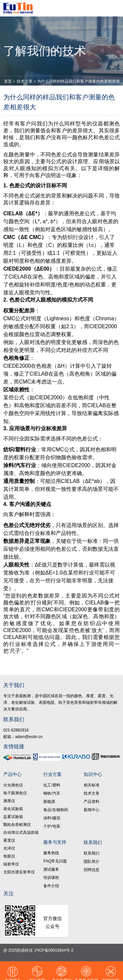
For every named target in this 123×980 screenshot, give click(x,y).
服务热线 (51, 853)
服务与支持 (55, 842)
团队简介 (92, 861)
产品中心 (12, 774)
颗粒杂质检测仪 (17, 825)
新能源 (49, 802)
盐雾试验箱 (13, 817)
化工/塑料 (52, 785)
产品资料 (92, 802)
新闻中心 (92, 810)
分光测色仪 (13, 785)
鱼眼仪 (9, 856)
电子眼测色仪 (15, 793)
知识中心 (93, 774)
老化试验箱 (13, 809)
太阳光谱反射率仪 (19, 872)
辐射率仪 (11, 864)
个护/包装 (52, 826)
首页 (8, 81)
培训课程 (51, 878)
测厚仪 (9, 801)
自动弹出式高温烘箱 (21, 833)
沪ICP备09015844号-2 (54, 950)
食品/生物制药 (56, 810)
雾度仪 (9, 840)
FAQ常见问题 (55, 861)
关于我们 (14, 685)
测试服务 (51, 869)
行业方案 (52, 774)
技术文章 (25, 81)
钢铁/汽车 (52, 793)
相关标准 (92, 785)
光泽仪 (9, 848)
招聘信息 (92, 870)
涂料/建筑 (52, 818)
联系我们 (14, 719)
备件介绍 (51, 886)
